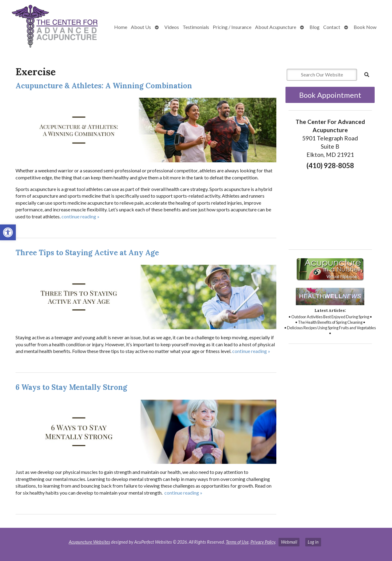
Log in (313, 542)
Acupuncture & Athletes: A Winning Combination (104, 86)
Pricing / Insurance (232, 27)
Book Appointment (330, 95)
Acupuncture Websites (89, 542)
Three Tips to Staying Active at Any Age (87, 253)
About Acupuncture (276, 27)
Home (121, 27)
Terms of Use (237, 542)
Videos (172, 27)
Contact (332, 27)
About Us (141, 27)
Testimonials (196, 27)
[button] (8, 232)
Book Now (365, 27)
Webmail (289, 542)
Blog (315, 27)
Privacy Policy (263, 542)
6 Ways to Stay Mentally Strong (71, 387)
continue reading (80, 216)
